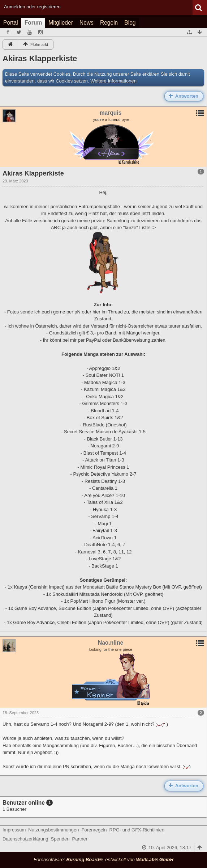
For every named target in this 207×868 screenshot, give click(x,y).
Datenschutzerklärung (25, 839)
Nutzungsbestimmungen (53, 830)
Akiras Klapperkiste (40, 58)
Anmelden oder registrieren (32, 7)
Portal (11, 23)
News (87, 23)
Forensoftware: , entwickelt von (103, 859)
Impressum (14, 830)
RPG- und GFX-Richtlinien (137, 830)
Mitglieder (61, 23)
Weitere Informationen (113, 81)
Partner (80, 839)
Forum (33, 23)
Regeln (109, 23)
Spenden (60, 839)
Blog (130, 23)
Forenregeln (94, 830)
